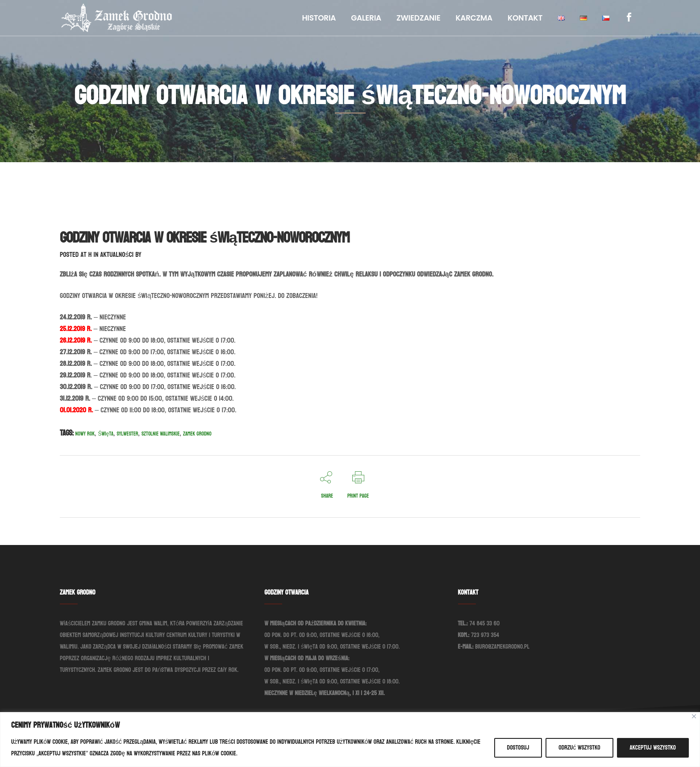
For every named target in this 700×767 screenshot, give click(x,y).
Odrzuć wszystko (579, 748)
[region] (350, 740)
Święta (106, 434)
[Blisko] (694, 716)
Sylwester (127, 434)
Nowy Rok (85, 434)
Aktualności (117, 254)
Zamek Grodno (197, 434)
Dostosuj (518, 748)
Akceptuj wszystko (653, 748)
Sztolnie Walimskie (161, 434)
